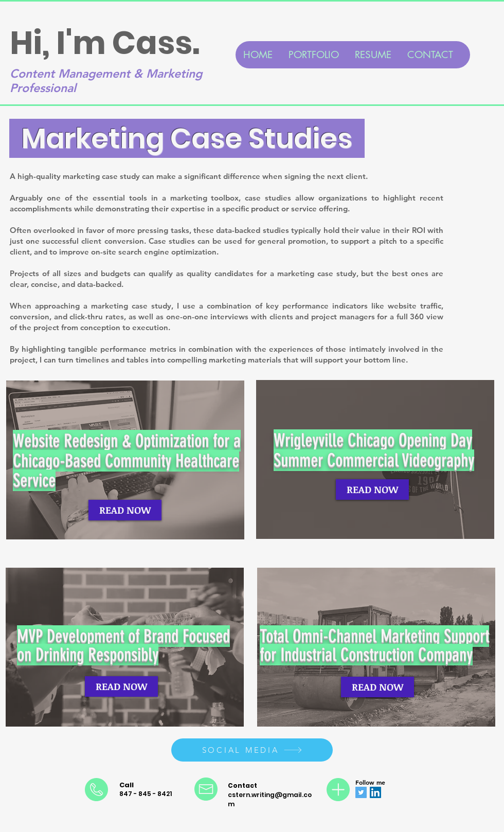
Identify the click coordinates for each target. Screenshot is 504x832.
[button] (313, 55)
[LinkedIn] (375, 792)
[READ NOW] (125, 510)
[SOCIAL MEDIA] (252, 750)
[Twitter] (361, 792)
